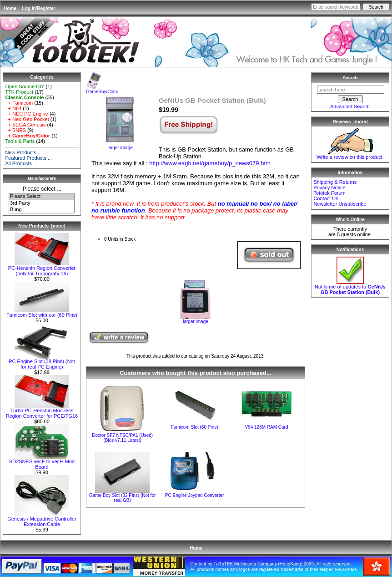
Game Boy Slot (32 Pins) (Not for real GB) (122, 498)
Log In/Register (39, 8)
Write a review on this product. (350, 155)
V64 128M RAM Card (266, 427)
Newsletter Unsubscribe (340, 204)
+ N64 (13, 108)
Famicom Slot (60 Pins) (195, 427)
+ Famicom (19, 103)
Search (350, 78)
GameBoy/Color (102, 90)
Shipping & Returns (335, 182)
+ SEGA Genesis (25, 125)
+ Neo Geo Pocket (27, 119)
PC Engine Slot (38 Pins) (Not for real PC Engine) (42, 362)
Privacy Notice (329, 187)
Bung (42, 210)
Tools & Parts (20, 141)
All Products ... (21, 163)
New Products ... (23, 152)
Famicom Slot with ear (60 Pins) (42, 313)
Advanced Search (350, 106)
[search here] (351, 90)
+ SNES (15, 130)
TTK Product (19, 92)
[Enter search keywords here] (336, 7)
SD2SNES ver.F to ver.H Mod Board (42, 462)
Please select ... (42, 189)
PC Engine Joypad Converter (195, 495)
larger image (196, 319)
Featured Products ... (28, 158)
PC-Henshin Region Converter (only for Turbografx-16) (42, 268)
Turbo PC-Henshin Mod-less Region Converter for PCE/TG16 (42, 411)
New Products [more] (42, 226)
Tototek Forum (329, 193)
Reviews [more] (350, 122)
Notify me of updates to (350, 287)
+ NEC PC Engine (26, 114)
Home (10, 8)
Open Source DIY (25, 86)
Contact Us (326, 198)
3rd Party (42, 203)
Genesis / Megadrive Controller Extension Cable (42, 519)
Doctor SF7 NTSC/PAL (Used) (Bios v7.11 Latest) (122, 438)
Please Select (42, 197)
